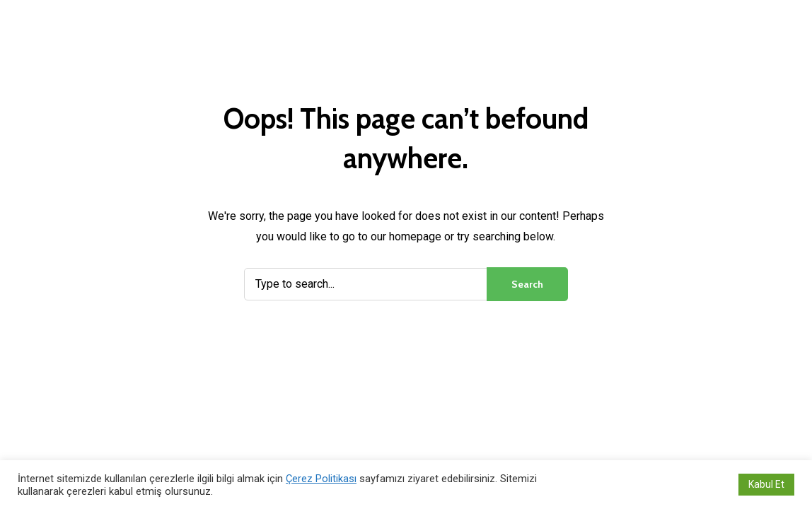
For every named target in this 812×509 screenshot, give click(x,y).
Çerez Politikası (321, 479)
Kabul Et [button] (766, 484)
